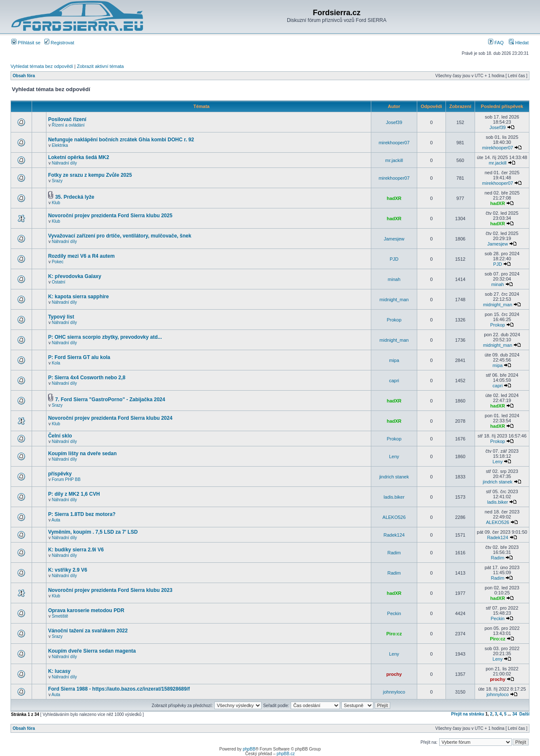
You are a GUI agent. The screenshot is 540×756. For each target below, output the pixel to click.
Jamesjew (394, 239)
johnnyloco (394, 692)
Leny (394, 456)
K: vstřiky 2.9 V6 (68, 570)
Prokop (394, 320)
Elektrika (60, 145)
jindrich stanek (394, 477)
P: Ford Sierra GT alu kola (79, 357)
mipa (394, 360)
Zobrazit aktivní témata (100, 66)
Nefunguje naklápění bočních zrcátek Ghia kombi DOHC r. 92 (121, 140)
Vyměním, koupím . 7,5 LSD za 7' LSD (93, 532)
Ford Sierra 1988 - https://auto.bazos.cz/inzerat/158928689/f (119, 689)
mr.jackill (394, 160)
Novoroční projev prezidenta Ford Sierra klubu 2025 (110, 216)
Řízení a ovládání (68, 125)
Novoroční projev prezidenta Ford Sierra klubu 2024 (110, 418)
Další (524, 714)
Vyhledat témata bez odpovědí (42, 66)
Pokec (58, 262)
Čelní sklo (60, 436)
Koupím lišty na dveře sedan (82, 454)
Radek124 (394, 535)
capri (394, 381)
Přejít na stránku (467, 714)
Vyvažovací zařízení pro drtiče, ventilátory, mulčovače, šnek (120, 236)
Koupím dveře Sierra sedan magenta (92, 651)
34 (514, 714)
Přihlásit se (26, 43)
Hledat (519, 43)
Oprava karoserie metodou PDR (86, 610)
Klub (56, 203)
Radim (394, 553)
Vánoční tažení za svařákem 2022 (88, 631)
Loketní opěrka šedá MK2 (79, 157)
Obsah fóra (24, 76)
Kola (56, 363)
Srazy (57, 181)
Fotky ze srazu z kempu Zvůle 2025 (90, 175)
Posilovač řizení (67, 119)
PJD (394, 259)
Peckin (394, 613)
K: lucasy (59, 671)
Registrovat (59, 43)
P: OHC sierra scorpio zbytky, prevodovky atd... (105, 337)
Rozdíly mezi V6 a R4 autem (81, 256)
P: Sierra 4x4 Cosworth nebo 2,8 (87, 378)
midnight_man (394, 300)
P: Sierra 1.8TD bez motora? (82, 514)
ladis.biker (394, 497)
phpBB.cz (286, 754)
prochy (394, 674)
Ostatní (59, 282)
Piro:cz (394, 634)
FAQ (496, 43)
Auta (56, 520)
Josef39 (394, 122)
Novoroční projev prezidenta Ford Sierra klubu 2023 (110, 590)
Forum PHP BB (66, 479)
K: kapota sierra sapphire (78, 297)
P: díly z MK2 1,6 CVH (74, 494)
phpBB (249, 749)
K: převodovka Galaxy (75, 276)
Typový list (61, 317)
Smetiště (60, 616)
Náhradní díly (64, 163)
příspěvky (60, 474)
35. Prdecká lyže (75, 197)
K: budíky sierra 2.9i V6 (76, 550)
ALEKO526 (394, 517)
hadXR (394, 198)
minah (394, 279)
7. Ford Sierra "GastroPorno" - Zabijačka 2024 (110, 400)
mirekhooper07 (394, 143)
